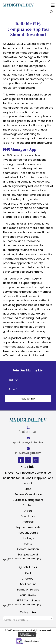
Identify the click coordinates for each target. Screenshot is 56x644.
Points (28, 544)
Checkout (28, 579)
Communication (28, 549)
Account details (28, 533)
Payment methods (28, 527)
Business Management (28, 500)
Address (28, 522)
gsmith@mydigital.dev (28, 442)
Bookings (28, 538)
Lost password (28, 555)
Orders (28, 511)
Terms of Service (28, 590)
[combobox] (28, 618)
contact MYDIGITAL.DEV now (24, 347)
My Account (28, 584)
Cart (28, 573)
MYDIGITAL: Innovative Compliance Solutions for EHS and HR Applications (28, 475)
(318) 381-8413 (28, 432)
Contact (28, 505)
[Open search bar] (52, 11)
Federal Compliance (28, 494)
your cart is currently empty (25, 559)
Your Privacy (28, 595)
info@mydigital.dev (28, 453)
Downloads (28, 516)
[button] (28, 399)
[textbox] (28, 620)
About (28, 483)
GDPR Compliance (28, 600)
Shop (28, 489)
